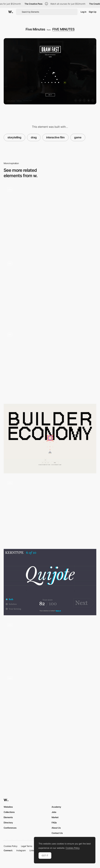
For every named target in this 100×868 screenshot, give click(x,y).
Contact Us (57, 833)
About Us (56, 828)
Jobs (54, 812)
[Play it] (50, 364)
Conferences (10, 828)
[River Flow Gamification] (50, 292)
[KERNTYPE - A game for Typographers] (50, 582)
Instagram (21, 850)
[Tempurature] (50, 219)
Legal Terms (27, 846)
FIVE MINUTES (63, 29)
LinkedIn (33, 850)
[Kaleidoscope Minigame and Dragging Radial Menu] (50, 706)
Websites (8, 807)
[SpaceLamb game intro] (50, 644)
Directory (8, 823)
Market (55, 817)
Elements (8, 817)
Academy (56, 807)
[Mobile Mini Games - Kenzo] (50, 511)
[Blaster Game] (50, 439)
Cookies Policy (11, 846)
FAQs (54, 823)
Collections (9, 812)
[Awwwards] (11, 12)
